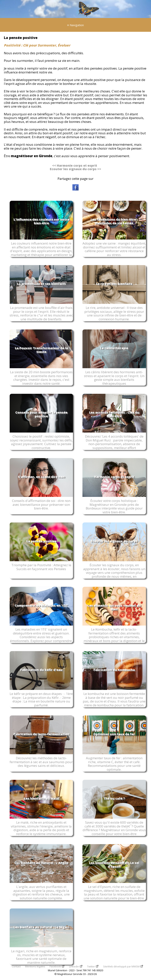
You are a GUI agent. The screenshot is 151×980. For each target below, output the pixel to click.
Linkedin (74, 966)
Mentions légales (35, 966)
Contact (16, 966)
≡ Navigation (75, 25)
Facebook (55, 966)
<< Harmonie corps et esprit (75, 165)
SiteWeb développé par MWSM (121, 966)
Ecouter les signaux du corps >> (75, 169)
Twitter (91, 966)
